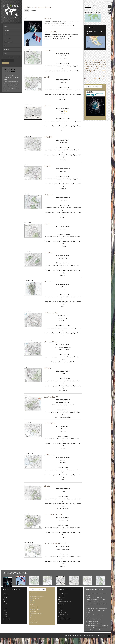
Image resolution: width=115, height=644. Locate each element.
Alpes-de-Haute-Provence (97, 65)
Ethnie (86, 63)
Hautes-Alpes (103, 60)
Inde (105, 69)
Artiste (104, 62)
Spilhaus (97, 75)
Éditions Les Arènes (90, 75)
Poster (87, 68)
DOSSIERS (88, 6)
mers (86, 60)
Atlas (104, 71)
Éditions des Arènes (88, 65)
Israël (86, 73)
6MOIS (97, 71)
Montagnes (87, 66)
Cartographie (88, 81)
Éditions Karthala (95, 66)
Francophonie (94, 63)
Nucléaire (101, 77)
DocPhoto (103, 66)
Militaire (97, 69)
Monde (87, 11)
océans (92, 73)
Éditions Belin (91, 77)
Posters (99, 73)
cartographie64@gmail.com (73, 66)
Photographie (91, 60)
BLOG (95, 6)
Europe (87, 13)
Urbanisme (97, 60)
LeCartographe (90, 71)
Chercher (5, 63)
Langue (96, 77)
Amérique (97, 11)
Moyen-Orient (97, 13)
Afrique (91, 11)
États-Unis (104, 75)
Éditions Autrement (100, 79)
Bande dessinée (90, 79)
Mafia (100, 71)
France (95, 73)
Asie (91, 13)
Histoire (86, 77)
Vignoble (104, 64)
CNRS (99, 62)
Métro (88, 73)
